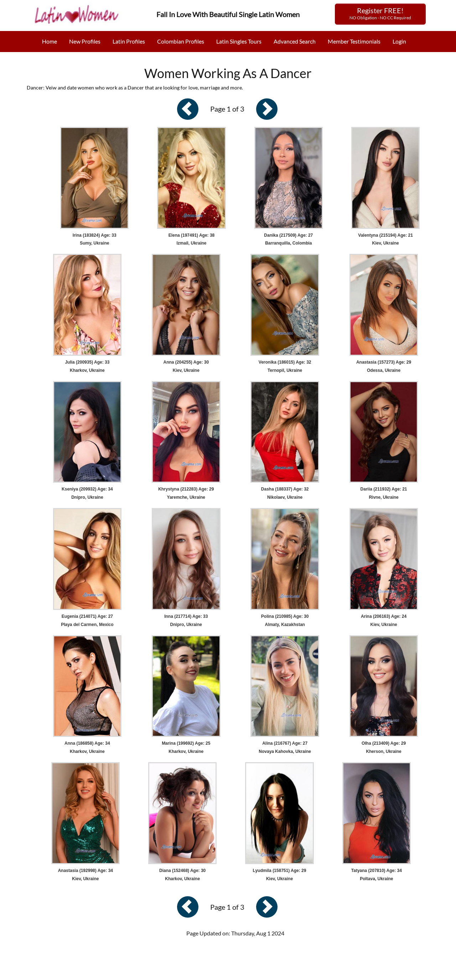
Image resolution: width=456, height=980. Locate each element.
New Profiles (85, 41)
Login (399, 41)
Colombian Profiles (181, 41)
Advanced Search (295, 41)
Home (50, 41)
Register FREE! (380, 13)
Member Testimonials (354, 41)
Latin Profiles (129, 41)
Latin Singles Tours (239, 41)
